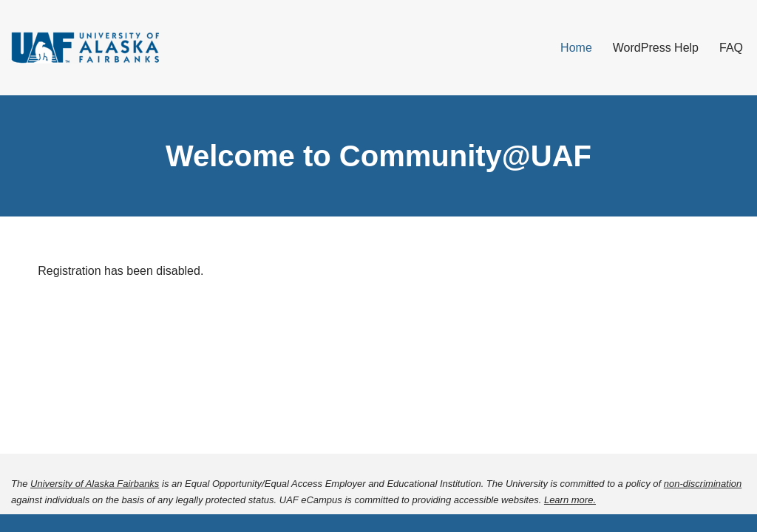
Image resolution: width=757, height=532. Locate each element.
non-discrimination (703, 484)
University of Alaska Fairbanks (95, 484)
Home (576, 48)
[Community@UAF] (85, 48)
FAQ (731, 48)
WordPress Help (656, 48)
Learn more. (570, 500)
